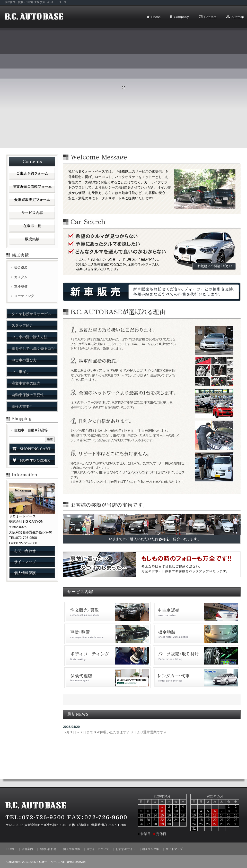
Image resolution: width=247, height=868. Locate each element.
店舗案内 (180, 17)
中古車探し (21, 372)
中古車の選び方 (24, 360)
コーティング (24, 296)
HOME (154, 17)
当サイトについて (98, 849)
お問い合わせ (208, 17)
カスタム (21, 277)
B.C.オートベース (34, 17)
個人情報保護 (25, 573)
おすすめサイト (126, 849)
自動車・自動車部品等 (31, 430)
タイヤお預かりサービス (31, 314)
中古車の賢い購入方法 (30, 337)
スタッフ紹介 (22, 325)
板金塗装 (21, 267)
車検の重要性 (22, 406)
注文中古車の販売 (26, 383)
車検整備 (21, 287)
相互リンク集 (151, 849)
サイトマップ (235, 17)
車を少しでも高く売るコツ (33, 348)
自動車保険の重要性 (28, 395)
